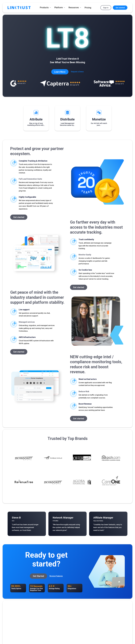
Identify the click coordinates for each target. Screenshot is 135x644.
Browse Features (56, 576)
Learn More (60, 72)
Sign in (106, 8)
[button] (45, 8)
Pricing (88, 8)
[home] (19, 8)
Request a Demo (77, 72)
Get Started (38, 576)
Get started (120, 8)
